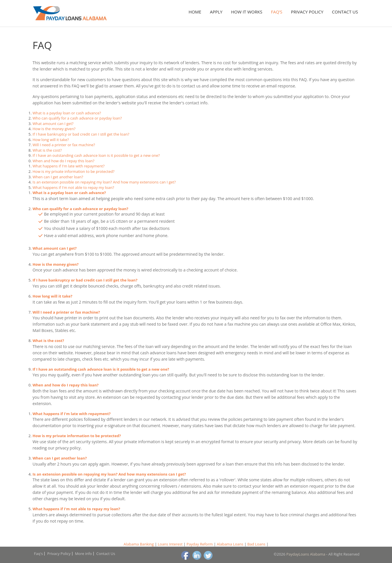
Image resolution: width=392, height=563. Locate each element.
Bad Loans (256, 544)
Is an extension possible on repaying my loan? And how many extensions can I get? (104, 182)
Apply (216, 12)
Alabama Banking (139, 544)
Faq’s (277, 12)
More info (83, 554)
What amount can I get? (53, 124)
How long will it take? (51, 140)
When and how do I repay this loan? (64, 161)
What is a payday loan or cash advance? (67, 113)
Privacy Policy (307, 12)
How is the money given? (54, 129)
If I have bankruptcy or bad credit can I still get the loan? (81, 134)
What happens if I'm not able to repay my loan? (73, 187)
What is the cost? (47, 150)
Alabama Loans (230, 544)
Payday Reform (200, 544)
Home (195, 12)
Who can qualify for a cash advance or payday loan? (77, 118)
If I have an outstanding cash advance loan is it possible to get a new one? (96, 155)
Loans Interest (170, 544)
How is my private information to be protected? (74, 171)
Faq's (39, 554)
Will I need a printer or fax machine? (64, 145)
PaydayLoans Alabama (306, 554)
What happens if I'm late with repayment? (69, 166)
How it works (247, 12)
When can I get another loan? (58, 177)
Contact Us (345, 12)
